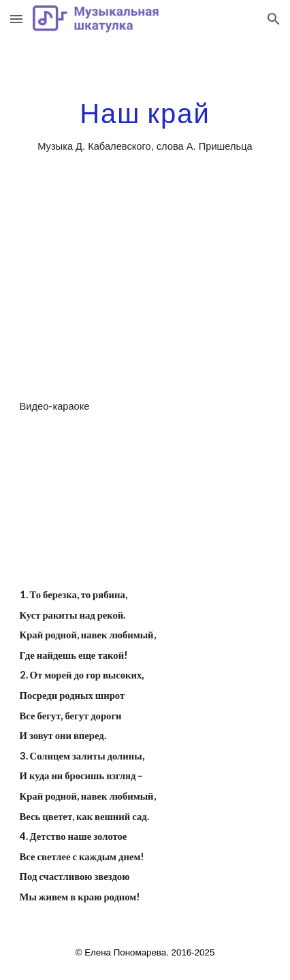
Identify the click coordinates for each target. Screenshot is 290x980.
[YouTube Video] (145, 311)
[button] (16, 19)
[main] (145, 127)
